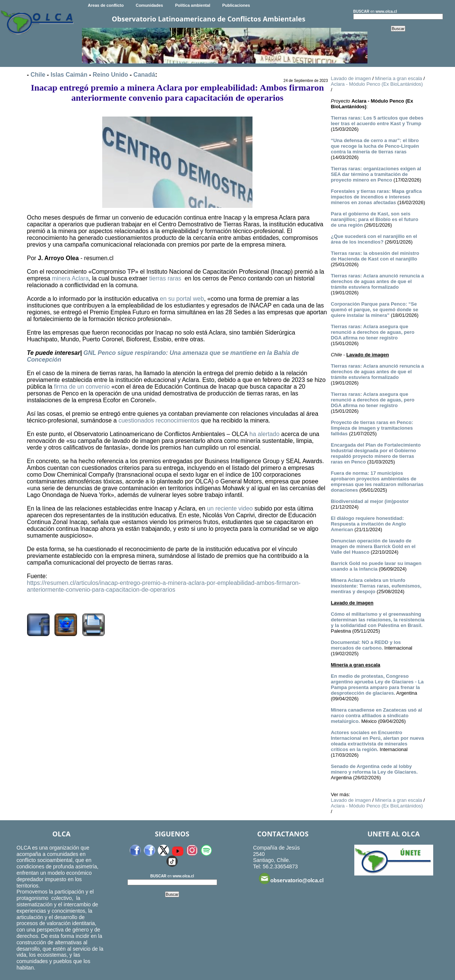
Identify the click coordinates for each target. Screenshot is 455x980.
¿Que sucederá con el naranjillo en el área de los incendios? (374, 239)
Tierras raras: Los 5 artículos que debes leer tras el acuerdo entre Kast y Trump (377, 121)
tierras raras (165, 278)
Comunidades (149, 5)
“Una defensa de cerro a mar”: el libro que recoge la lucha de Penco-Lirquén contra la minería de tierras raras (375, 146)
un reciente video (230, 508)
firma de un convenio (82, 387)
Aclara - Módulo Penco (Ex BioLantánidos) (377, 84)
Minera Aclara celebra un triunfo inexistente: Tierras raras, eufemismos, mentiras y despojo (376, 586)
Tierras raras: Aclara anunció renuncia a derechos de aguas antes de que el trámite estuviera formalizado (377, 281)
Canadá (144, 75)
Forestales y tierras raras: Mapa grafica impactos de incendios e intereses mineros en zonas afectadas (376, 197)
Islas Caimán (69, 75)
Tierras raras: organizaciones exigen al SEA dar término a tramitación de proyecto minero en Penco (376, 174)
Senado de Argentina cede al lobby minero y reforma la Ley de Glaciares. (374, 769)
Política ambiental (193, 5)
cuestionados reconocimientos (159, 420)
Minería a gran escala (398, 78)
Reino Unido (110, 75)
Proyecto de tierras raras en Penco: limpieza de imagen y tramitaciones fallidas (372, 428)
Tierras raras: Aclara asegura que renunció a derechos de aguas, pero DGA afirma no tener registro (373, 332)
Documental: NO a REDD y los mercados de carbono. (366, 645)
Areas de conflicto (106, 5)
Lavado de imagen (351, 78)
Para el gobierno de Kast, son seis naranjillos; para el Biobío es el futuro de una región (374, 219)
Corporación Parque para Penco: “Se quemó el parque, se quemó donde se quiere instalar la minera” (374, 310)
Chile (38, 75)
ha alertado (265, 434)
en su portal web (182, 299)
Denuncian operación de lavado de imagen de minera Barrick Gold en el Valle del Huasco (373, 546)
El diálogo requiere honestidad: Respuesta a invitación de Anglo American (368, 524)
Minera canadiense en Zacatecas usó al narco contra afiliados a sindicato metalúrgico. (376, 716)
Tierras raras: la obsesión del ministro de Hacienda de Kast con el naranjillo (375, 256)
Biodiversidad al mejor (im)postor (370, 501)
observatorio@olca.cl (291, 879)
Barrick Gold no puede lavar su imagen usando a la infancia (376, 566)
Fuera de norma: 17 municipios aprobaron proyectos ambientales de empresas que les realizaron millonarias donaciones (377, 482)
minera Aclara (70, 278)
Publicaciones (236, 5)
